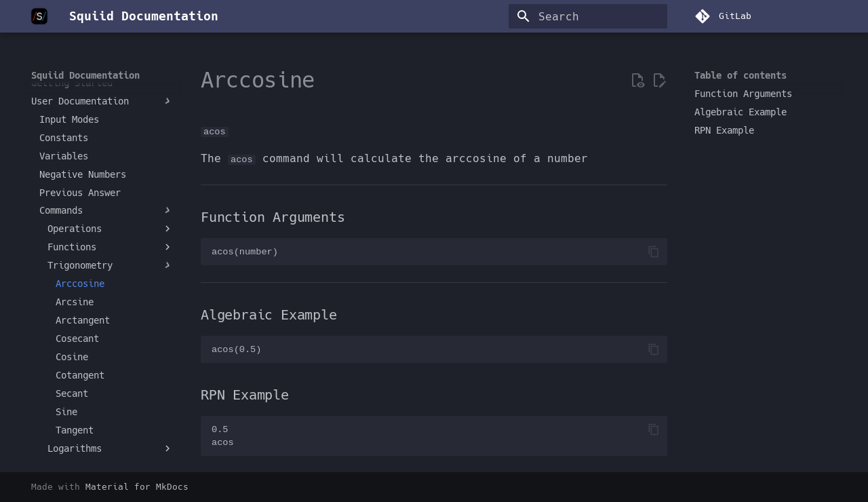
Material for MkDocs (137, 487)
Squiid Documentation (85, 75)
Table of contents (741, 75)
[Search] (588, 16)
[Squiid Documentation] (39, 16)
